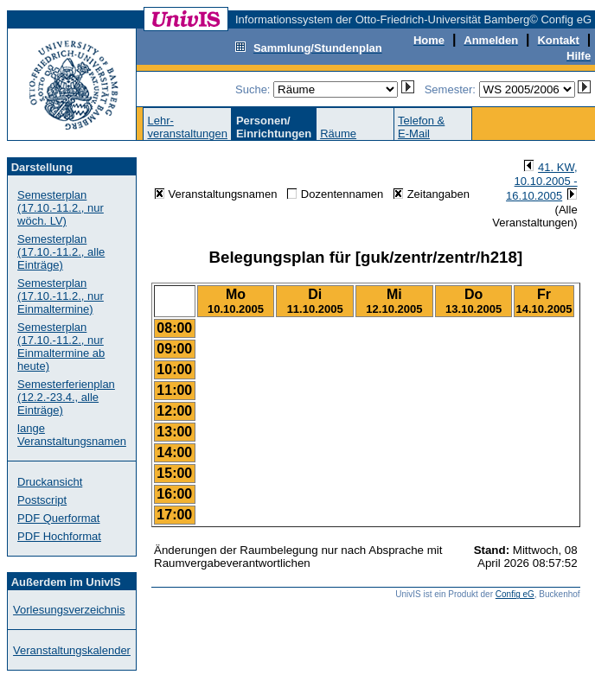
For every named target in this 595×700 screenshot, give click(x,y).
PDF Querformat (58, 518)
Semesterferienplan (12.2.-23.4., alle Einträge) (66, 397)
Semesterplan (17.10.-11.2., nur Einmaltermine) (61, 296)
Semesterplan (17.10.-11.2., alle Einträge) (61, 252)
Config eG (515, 594)
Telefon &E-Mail (421, 127)
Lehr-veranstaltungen (187, 127)
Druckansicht (50, 482)
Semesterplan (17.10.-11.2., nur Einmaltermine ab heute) (61, 347)
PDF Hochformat (59, 536)
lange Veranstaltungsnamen (72, 435)
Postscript (42, 500)
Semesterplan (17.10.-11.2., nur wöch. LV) (61, 208)
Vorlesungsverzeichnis (69, 610)
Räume (338, 134)
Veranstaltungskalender (72, 650)
